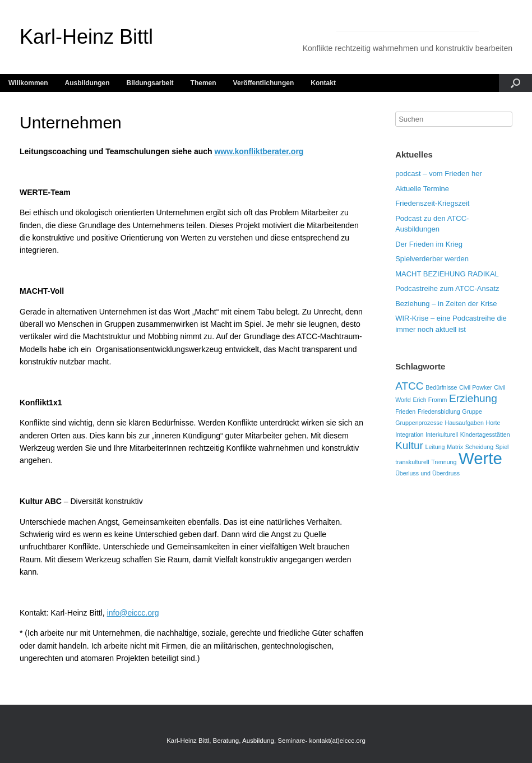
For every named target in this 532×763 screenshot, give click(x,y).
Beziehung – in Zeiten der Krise (446, 304)
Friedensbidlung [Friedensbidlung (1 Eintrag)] (439, 411)
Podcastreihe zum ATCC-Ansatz (447, 288)
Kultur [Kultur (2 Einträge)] (409, 445)
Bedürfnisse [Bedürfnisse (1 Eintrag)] (441, 387)
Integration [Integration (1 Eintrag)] (409, 434)
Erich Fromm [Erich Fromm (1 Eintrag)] (430, 400)
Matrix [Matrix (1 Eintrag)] (455, 447)
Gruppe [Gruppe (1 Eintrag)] (472, 411)
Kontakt (323, 83)
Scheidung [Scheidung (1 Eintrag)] (479, 447)
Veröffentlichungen (264, 83)
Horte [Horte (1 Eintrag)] (493, 423)
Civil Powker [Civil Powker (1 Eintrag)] (476, 387)
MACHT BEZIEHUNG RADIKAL (447, 274)
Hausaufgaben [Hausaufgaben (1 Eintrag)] (464, 423)
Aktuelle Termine (422, 189)
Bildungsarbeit (150, 83)
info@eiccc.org (133, 613)
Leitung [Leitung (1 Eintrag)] (435, 447)
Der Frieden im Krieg (429, 244)
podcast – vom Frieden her (439, 174)
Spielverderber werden (432, 259)
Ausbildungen (87, 83)
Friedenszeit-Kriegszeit (432, 203)
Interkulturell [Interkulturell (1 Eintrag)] (442, 434)
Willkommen (28, 83)
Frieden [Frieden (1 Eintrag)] (405, 411)
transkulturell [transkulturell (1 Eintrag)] (412, 462)
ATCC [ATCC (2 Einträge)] (409, 386)
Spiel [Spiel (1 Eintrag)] (502, 447)
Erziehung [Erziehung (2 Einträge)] (473, 398)
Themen (203, 83)
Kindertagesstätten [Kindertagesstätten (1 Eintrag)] (485, 434)
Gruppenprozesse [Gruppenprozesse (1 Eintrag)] (419, 423)
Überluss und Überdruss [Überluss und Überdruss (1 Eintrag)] (427, 473)
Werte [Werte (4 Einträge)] (480, 458)
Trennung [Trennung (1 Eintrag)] (444, 462)
